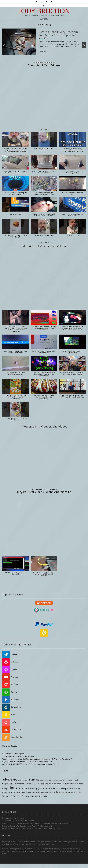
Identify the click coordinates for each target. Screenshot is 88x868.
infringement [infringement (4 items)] (59, 784)
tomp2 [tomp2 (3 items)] (67, 792)
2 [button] (37, 63)
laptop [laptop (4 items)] (5, 789)
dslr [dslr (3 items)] (36, 784)
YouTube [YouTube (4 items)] (44, 796)
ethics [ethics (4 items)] (40, 784)
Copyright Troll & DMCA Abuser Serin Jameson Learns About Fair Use (31, 764)
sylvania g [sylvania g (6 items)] (55, 792)
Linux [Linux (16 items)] (12, 788)
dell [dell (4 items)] (33, 784)
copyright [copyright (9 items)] (8, 783)
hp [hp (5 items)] (52, 784)
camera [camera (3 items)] (42, 780)
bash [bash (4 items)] (27, 780)
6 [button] (45, 63)
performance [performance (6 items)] (49, 788)
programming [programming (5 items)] (9, 792)
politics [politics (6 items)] (69, 788)
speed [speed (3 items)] (47, 792)
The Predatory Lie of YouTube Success (18, 756)
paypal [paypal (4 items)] (39, 789)
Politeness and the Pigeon (13, 754)
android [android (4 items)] (21, 780)
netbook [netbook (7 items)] (23, 788)
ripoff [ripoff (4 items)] (18, 792)
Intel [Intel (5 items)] (67, 784)
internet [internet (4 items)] (73, 784)
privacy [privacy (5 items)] (77, 788)
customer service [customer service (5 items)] (23, 784)
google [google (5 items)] (46, 784)
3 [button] (39, 63)
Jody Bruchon (44, 11)
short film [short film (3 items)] (32, 792)
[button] (4, 45)
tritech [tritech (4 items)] (72, 792)
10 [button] (53, 63)
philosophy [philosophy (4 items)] (60, 789)
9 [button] (51, 63)
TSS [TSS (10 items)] (22, 796)
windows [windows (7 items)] (35, 796)
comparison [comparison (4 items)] (54, 780)
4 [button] (41, 63)
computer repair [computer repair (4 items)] (72, 780)
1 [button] (35, 63)
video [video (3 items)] (27, 796)
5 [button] (43, 63)
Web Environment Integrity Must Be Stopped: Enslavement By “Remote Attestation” (37, 759)
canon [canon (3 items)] (47, 780)
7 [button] (47, 63)
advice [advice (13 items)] (7, 779)
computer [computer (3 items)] (62, 780)
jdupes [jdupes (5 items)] (80, 784)
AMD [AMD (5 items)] (15, 780)
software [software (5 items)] (40, 792)
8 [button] (49, 63)
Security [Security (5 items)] (25, 792)
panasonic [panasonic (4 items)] (32, 789)
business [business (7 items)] (34, 780)
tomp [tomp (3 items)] (62, 792)
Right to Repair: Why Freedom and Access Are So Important (27, 762)
